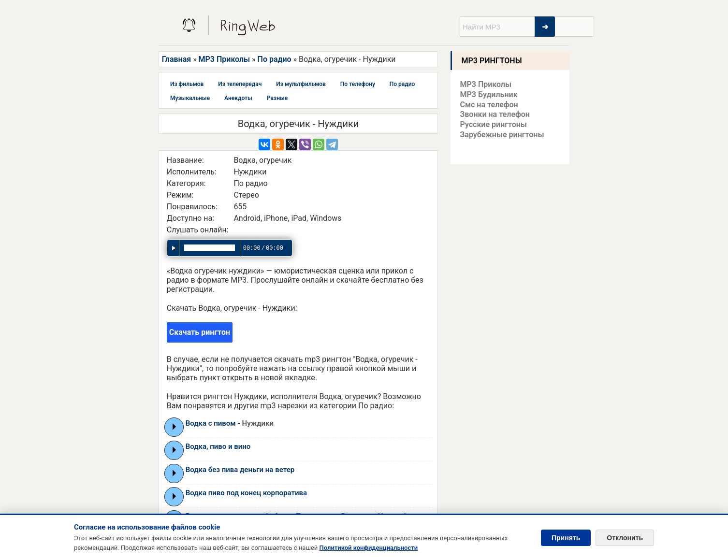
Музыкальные (190, 98)
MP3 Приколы (225, 59)
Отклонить (625, 538)
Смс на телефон (489, 105)
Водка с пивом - (230, 423)
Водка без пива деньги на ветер (240, 470)
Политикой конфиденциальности (369, 548)
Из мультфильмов (301, 84)
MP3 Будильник (489, 94)
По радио (275, 59)
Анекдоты (238, 98)
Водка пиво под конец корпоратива (246, 493)
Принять (566, 538)
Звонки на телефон (495, 114)
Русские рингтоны (494, 124)
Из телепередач (240, 84)
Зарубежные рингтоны (502, 135)
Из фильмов (187, 84)
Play (174, 427)
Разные (277, 98)
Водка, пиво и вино (218, 446)
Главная (176, 59)
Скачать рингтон (200, 332)
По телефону (358, 84)
